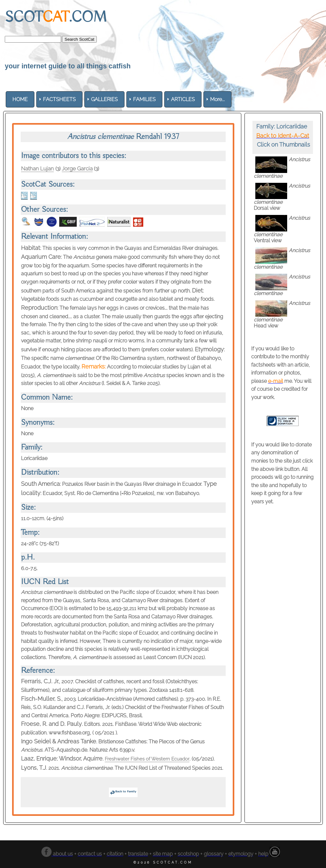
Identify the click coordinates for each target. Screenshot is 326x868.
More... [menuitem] (217, 99)
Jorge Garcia (81, 168)
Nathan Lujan (39, 168)
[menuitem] (20, 99)
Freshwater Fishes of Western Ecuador (149, 759)
